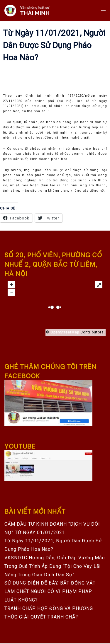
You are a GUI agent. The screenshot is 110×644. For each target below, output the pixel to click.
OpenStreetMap (65, 332)
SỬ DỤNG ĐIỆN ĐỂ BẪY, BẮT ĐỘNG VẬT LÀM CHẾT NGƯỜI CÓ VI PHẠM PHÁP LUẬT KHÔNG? (50, 591)
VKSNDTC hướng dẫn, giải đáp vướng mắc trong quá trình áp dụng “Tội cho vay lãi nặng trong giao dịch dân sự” (55, 566)
